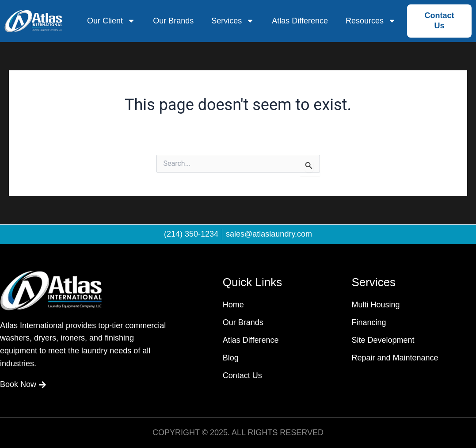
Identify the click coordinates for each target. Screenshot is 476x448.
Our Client (111, 21)
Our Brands (173, 21)
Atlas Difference (300, 21)
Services (233, 21)
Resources (371, 21)
